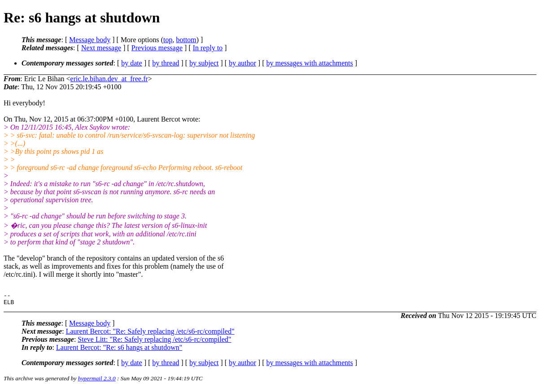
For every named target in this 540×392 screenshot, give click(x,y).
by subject (204, 63)
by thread (166, 63)
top (168, 40)
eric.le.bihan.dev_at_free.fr (109, 79)
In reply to (208, 48)
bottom (186, 40)
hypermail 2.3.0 (97, 381)
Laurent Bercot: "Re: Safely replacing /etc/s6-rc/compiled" (150, 334)
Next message (101, 48)
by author (242, 63)
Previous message (157, 48)
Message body (90, 40)
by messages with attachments (310, 63)
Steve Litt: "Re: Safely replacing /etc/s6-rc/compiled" (154, 342)
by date (132, 63)
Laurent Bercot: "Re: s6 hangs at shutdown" (119, 350)
